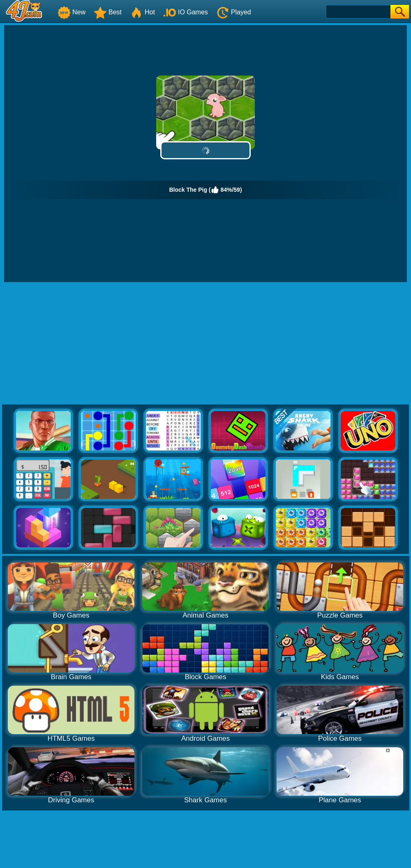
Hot (142, 12)
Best (108, 12)
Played (234, 12)
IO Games (186, 12)
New (72, 12)
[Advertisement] (206, 344)
